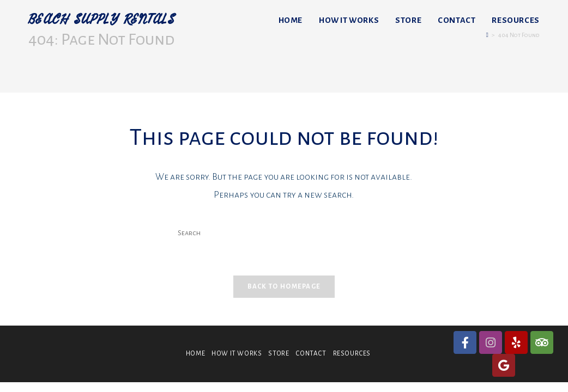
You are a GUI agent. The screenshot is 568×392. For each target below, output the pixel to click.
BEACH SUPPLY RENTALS (108, 20)
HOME (195, 356)
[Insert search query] (284, 234)
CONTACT (311, 356)
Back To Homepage (284, 289)
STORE (279, 356)
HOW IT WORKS (237, 356)
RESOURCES (352, 356)
